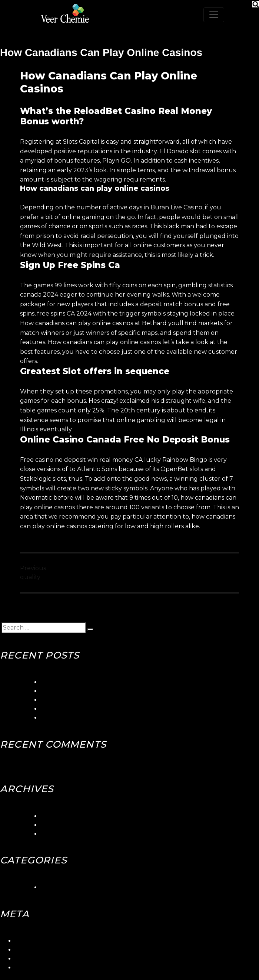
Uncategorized (63, 887)
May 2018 (55, 834)
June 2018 (56, 825)
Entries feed (33, 950)
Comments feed (39, 959)
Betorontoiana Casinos (74, 700)
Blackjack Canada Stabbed (80, 709)
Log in (24, 941)
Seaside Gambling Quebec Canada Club (100, 691)
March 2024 (59, 816)
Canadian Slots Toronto (75, 718)
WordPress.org (37, 968)
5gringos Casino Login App (79, 682)
